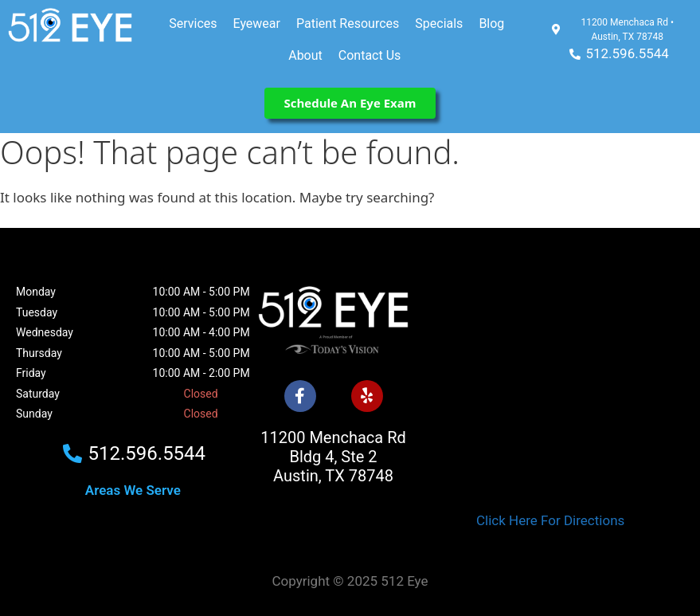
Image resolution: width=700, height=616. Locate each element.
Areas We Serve (133, 490)
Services (193, 24)
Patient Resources (348, 24)
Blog (491, 24)
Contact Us (370, 55)
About (305, 55)
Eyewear (257, 24)
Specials (439, 24)
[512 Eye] (550, 375)
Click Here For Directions (550, 520)
